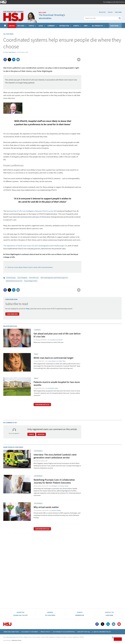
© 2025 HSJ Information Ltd (101, 632)
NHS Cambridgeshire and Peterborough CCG (54, 278)
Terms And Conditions (11, 632)
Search (120, 18)
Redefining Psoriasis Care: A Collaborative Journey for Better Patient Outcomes (54, 481)
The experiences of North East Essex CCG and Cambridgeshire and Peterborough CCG (35, 246)
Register (102, 12)
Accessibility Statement (30, 632)
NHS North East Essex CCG (14, 281)
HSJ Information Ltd (12, 637)
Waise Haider (65, 486)
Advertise (20, 612)
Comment (37, 330)
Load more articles (42, 405)
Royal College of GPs (31, 281)
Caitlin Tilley (62, 361)
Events (80, 612)
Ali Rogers (55, 486)
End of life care (34, 278)
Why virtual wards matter (46, 507)
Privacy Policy (45, 632)
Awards (50, 612)
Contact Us (109, 612)
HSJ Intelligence (108, 2)
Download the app (21, 615)
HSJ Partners (8, 34)
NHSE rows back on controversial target (53, 358)
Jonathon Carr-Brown (56, 340)
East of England (22, 278)
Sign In (110, 12)
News (36, 354)
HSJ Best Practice (119, 2)
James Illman (52, 361)
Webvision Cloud (17, 640)
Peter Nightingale (10, 52)
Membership (80, 615)
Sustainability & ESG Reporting (64, 632)
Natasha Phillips (56, 510)
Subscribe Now (12, 314)
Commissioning (11, 278)
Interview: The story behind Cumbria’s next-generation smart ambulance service (55, 456)
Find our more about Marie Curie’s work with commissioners (30, 267)
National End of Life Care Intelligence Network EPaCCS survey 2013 (32, 211)
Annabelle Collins (53, 388)
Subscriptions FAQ (83, 632)
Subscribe (118, 12)
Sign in (31, 434)
